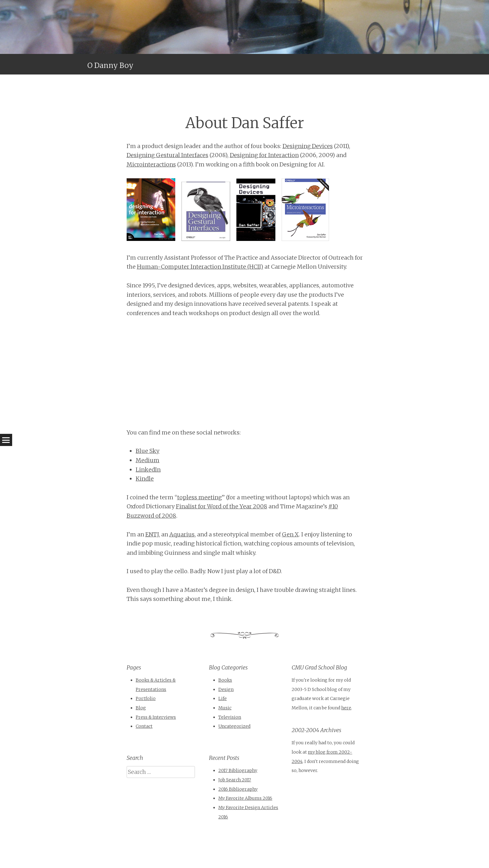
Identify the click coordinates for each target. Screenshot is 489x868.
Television (230, 717)
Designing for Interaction (264, 155)
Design (226, 689)
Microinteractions (151, 164)
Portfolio (146, 698)
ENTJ (152, 534)
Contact (144, 726)
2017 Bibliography (238, 770)
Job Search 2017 (235, 780)
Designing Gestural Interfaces (167, 155)
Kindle (145, 479)
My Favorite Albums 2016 (245, 798)
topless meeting (199, 497)
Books (225, 680)
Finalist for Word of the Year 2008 (222, 506)
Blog (141, 708)
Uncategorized (234, 726)
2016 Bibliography (238, 789)
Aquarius (182, 534)
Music (225, 708)
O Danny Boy (110, 65)
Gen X (290, 534)
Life (223, 698)
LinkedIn (148, 470)
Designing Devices (308, 146)
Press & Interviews (156, 717)
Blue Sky (148, 451)
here (346, 708)
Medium (148, 460)
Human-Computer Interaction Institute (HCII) (200, 267)
